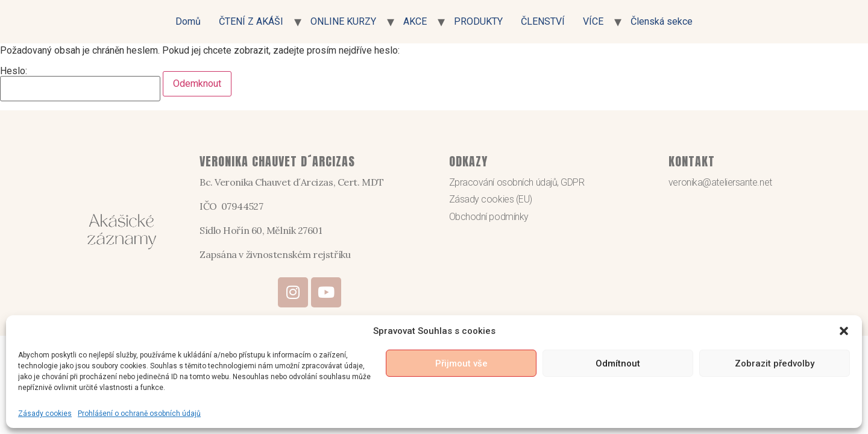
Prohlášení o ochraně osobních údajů (139, 414)
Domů (188, 21)
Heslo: (80, 84)
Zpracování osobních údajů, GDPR (517, 182)
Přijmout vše (461, 363)
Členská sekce (662, 21)
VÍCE (593, 21)
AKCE (415, 21)
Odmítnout (618, 363)
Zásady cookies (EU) (491, 199)
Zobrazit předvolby (775, 363)
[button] (844, 331)
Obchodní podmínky (489, 217)
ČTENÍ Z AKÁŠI (251, 21)
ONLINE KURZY (343, 21)
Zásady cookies (45, 414)
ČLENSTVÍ (543, 21)
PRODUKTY (478, 21)
